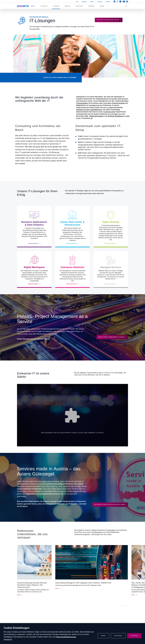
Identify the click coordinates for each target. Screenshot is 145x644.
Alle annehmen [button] (134, 636)
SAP (86, 116)
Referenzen (91, 6)
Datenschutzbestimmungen (66, 637)
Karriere (102, 6)
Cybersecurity (110, 112)
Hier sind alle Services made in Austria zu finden (110, 504)
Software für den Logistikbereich (89, 110)
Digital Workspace (97, 116)
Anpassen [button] (103, 636)
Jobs (77, 2)
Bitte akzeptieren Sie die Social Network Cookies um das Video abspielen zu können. (72, 433)
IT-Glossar (100, 2)
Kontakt (108, 2)
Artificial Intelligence (116, 116)
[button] (120, 354)
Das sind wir (44, 6)
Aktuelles (84, 2)
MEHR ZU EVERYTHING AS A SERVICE (112, 343)
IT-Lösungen (56, 6)
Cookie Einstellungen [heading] (17, 628)
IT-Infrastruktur (82, 103)
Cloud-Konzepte (118, 103)
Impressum (8, 639)
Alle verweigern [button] (118, 636)
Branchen (67, 6)
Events (92, 2)
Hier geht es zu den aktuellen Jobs (108, 20)
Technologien (79, 6)
